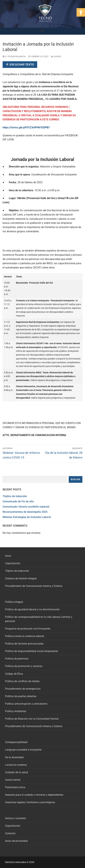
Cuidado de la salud (16, 772)
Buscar (75, 479)
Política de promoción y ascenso (24, 666)
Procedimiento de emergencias (23, 689)
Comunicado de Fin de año (18, 501)
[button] (81, 12)
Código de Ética (14, 674)
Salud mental (13, 780)
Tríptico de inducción (15, 496)
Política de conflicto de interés (22, 681)
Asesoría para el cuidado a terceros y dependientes (34, 795)
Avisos (56, 57)
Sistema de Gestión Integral (21, 578)
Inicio (8, 556)
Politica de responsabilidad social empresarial (31, 651)
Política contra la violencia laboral (25, 636)
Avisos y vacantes (15, 818)
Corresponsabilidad (16, 742)
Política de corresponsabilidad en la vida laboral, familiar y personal (39, 619)
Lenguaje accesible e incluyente (23, 750)
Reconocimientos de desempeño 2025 (25, 512)
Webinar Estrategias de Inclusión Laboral (27, 517)
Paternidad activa (15, 787)
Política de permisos (17, 659)
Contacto (10, 833)
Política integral (14, 602)
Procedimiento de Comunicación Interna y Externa (34, 586)
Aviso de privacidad (16, 841)
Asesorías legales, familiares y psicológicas (30, 802)
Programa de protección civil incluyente (28, 629)
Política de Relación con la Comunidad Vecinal (32, 719)
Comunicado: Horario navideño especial (26, 507)
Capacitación (13, 563)
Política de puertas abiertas (21, 696)
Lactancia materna (16, 765)
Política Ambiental (16, 711)
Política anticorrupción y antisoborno (26, 704)
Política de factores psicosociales (24, 644)
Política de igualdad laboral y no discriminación (32, 609)
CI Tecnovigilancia (14, 57)
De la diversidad (14, 757)
